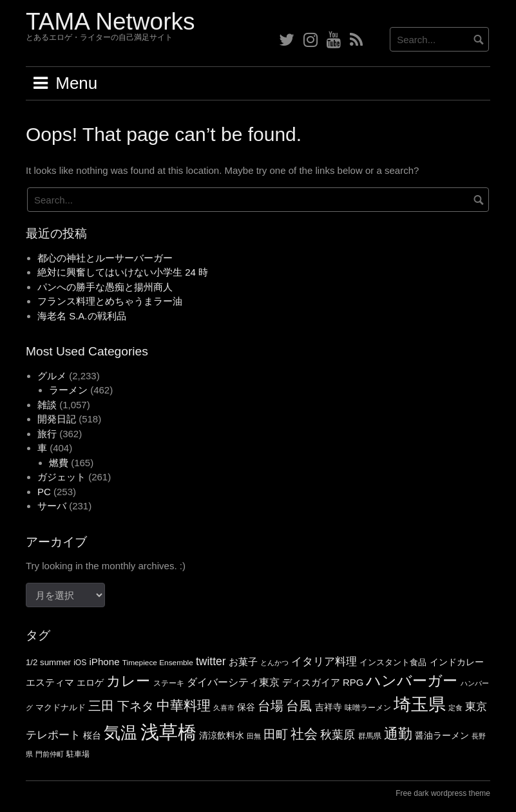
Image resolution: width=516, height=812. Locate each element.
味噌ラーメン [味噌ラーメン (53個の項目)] (368, 708)
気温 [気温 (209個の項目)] (120, 733)
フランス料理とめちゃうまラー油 (110, 301)
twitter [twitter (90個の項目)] (211, 661)
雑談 (47, 405)
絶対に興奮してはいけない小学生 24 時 (123, 272)
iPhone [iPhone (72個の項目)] (104, 662)
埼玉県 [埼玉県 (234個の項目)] (420, 704)
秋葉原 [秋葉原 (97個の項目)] (338, 735)
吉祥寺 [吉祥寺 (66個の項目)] (329, 707)
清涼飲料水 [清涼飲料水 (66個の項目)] (222, 735)
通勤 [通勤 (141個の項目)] (398, 734)
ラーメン (68, 390)
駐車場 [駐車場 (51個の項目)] (78, 754)
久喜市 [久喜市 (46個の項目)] (224, 708)
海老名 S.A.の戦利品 (82, 316)
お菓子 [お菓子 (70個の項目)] (243, 662)
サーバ (52, 506)
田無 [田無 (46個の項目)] (254, 736)
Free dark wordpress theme (443, 793)
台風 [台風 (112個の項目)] (299, 706)
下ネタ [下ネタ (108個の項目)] (136, 706)
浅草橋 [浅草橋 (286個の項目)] (168, 732)
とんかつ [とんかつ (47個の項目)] (274, 663)
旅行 (47, 434)
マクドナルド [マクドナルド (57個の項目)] (61, 707)
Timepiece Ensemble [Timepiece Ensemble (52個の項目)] (158, 663)
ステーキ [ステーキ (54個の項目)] (169, 683)
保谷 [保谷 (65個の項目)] (246, 707)
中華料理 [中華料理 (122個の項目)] (184, 705)
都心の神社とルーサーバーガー (105, 258)
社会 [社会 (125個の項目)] (304, 734)
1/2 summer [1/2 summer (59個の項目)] (48, 662)
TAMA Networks (110, 22)
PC (44, 492)
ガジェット (62, 477)
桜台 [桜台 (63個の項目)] (92, 735)
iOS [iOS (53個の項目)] (80, 663)
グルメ (52, 376)
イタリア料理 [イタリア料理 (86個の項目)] (324, 662)
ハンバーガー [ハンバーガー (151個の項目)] (412, 681)
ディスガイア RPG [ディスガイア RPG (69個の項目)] (323, 683)
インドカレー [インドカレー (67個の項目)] (457, 662)
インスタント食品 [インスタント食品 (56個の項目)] (393, 662)
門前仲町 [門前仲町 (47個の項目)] (50, 754)
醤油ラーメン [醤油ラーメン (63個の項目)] (442, 735)
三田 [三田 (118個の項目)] (101, 706)
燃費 (59, 463)
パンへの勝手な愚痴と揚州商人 (105, 287)
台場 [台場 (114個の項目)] (271, 706)
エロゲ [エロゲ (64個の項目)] (90, 683)
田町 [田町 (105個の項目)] (276, 734)
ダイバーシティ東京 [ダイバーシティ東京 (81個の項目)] (233, 682)
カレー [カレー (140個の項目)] (128, 681)
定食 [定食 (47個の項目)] (455, 708)
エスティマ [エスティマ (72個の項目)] (50, 682)
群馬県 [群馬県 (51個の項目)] (370, 736)
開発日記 (57, 419)
